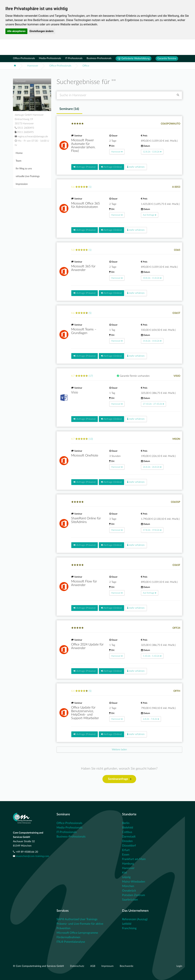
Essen (126, 855)
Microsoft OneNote (85, 456)
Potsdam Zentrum (134, 895)
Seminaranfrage (120, 779)
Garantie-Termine (167, 59)
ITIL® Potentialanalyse (71, 942)
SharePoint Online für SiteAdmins (86, 520)
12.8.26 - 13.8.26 (152, 152)
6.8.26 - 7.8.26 (151, 719)
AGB (93, 966)
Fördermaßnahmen (68, 937)
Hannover (33, 66)
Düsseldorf (129, 846)
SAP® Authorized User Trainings (77, 919)
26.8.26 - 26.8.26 (152, 467)
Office (86, 66)
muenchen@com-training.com (32, 856)
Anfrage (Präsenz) (85, 167)
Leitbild (127, 924)
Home (19, 153)
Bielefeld (128, 828)
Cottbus (127, 832)
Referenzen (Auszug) (135, 919)
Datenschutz (77, 966)
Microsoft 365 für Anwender (83, 268)
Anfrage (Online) (111, 167)
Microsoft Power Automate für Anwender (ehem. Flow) (83, 146)
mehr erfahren (136, 167)
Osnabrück (129, 891)
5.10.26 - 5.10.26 (152, 656)
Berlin (126, 823)
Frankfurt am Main (134, 859)
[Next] (119, 750)
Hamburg (128, 864)
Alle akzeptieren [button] (16, 31)
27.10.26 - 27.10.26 (153, 404)
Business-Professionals (99, 58)
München (128, 886)
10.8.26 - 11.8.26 (152, 278)
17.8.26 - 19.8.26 (152, 530)
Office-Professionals (24, 58)
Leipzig (126, 877)
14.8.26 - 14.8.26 (152, 341)
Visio (75, 393)
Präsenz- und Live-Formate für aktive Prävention (80, 926)
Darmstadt (129, 837)
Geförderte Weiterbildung (134, 59)
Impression (22, 184)
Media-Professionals (50, 58)
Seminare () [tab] (69, 109)
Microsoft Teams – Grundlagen (84, 331)
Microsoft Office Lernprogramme (77, 933)
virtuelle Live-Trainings (28, 176)
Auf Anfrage (150, 215)
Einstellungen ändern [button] (42, 31)
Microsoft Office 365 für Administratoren (85, 205)
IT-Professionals (74, 58)
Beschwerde (126, 966)
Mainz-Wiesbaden (134, 882)
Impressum (108, 966)
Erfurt (126, 850)
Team (19, 161)
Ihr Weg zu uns (24, 169)
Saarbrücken (130, 900)
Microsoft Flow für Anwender (84, 583)
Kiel (125, 873)
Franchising (129, 928)
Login (179, 966)
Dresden (127, 841)
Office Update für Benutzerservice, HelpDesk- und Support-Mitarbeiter (85, 713)
